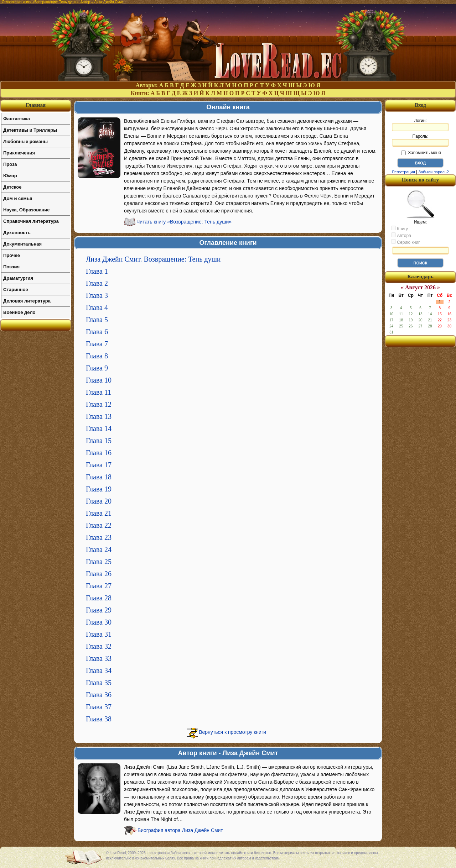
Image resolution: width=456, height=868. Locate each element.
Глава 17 (99, 465)
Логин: (420, 125)
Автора (401, 235)
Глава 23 (99, 537)
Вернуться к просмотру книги (232, 732)
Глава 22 (99, 525)
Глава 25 (99, 562)
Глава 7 (97, 344)
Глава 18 (99, 477)
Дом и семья (18, 198)
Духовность (17, 233)
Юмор (10, 176)
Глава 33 (99, 658)
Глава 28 (99, 598)
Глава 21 (99, 513)
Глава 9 (97, 368)
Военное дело (19, 312)
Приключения (19, 153)
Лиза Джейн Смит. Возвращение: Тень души (153, 259)
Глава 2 (97, 283)
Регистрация (403, 172)
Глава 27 (99, 586)
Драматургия (18, 278)
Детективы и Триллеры (30, 130)
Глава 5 (97, 320)
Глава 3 (97, 295)
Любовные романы (25, 141)
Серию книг (405, 242)
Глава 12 (99, 404)
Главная (36, 105)
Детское (12, 187)
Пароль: (420, 140)
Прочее (12, 255)
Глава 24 (99, 549)
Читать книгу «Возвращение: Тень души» (184, 222)
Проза (10, 164)
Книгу (400, 228)
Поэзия (11, 267)
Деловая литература (27, 301)
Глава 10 (99, 380)
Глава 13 (99, 416)
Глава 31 (99, 634)
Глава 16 (99, 453)
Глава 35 (99, 683)
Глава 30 (99, 622)
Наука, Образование (26, 210)
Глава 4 (97, 307)
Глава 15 (99, 441)
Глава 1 (97, 271)
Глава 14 (99, 428)
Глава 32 (99, 646)
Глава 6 (97, 332)
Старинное (16, 290)
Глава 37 (99, 707)
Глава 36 (99, 695)
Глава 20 (99, 501)
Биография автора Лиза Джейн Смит (180, 830)
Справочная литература (31, 221)
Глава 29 (99, 610)
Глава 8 (97, 356)
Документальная (22, 244)
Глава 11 (99, 392)
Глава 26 (99, 574)
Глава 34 (99, 670)
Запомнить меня (421, 153)
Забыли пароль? (434, 172)
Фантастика (17, 119)
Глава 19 (99, 489)
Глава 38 (99, 719)
